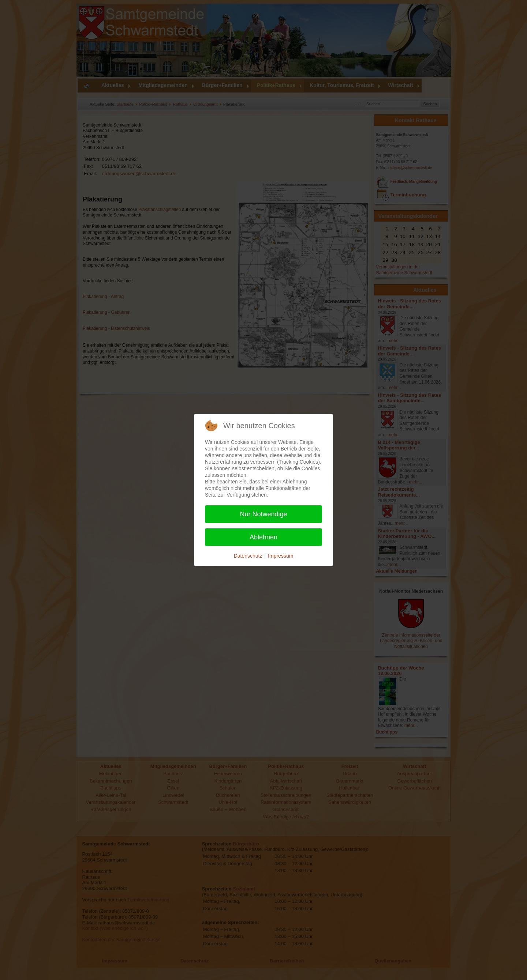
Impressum (281, 556)
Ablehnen (263, 537)
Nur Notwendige (263, 514)
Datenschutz (248, 556)
